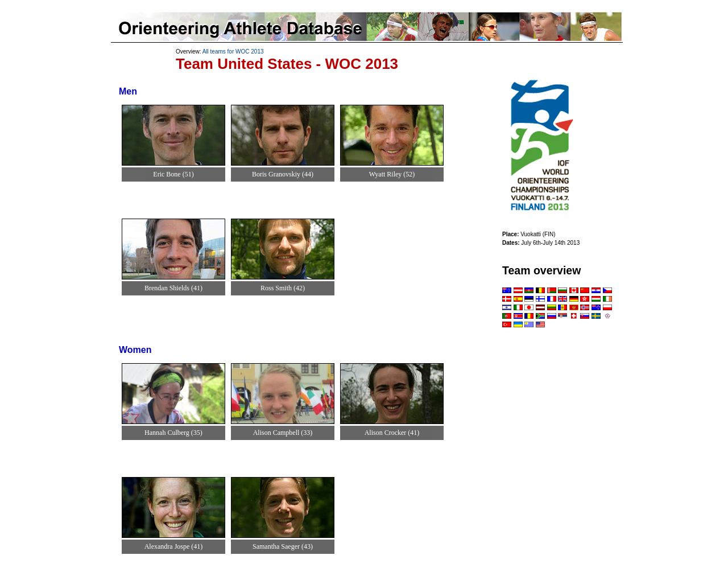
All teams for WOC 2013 (233, 52)
